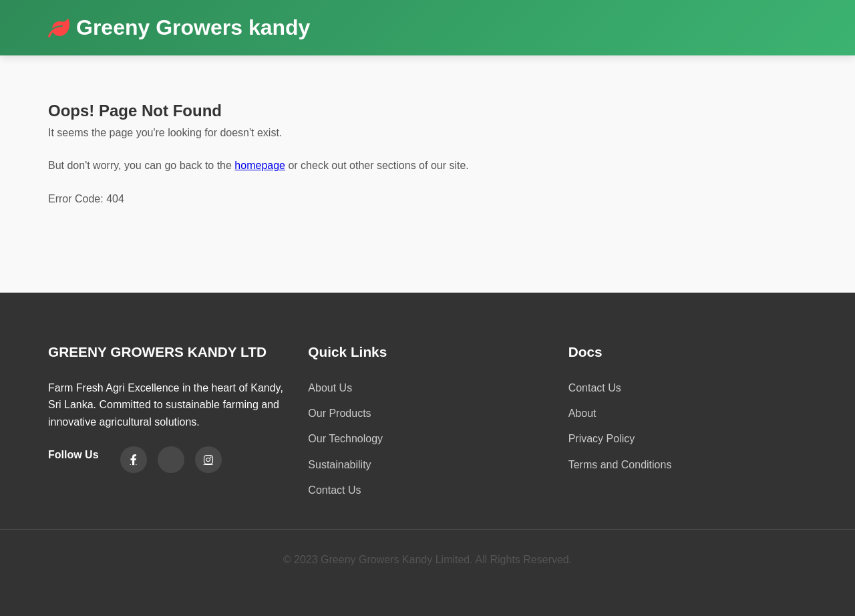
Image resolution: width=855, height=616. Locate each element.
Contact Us (334, 490)
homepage (260, 165)
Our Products (339, 413)
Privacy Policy (602, 439)
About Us (330, 388)
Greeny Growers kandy (193, 27)
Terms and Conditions (620, 465)
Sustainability (339, 465)
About (582, 413)
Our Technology (345, 439)
